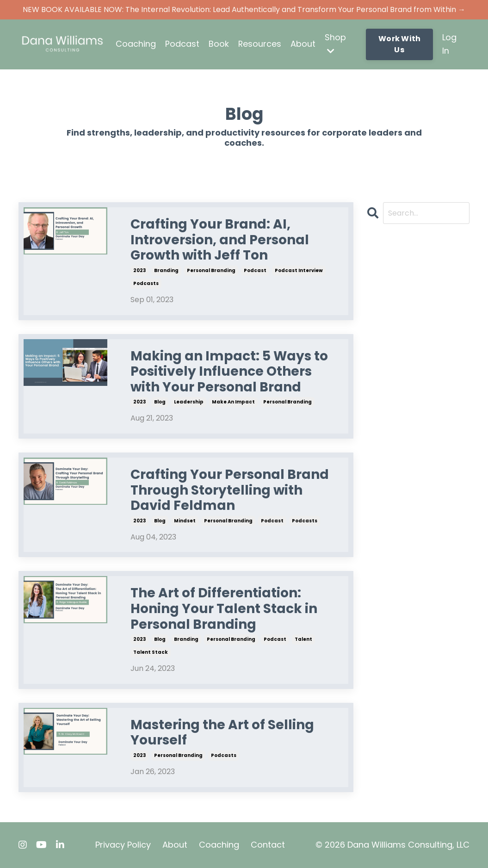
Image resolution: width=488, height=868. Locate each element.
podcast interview (299, 270)
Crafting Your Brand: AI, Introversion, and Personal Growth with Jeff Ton (220, 240)
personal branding (211, 270)
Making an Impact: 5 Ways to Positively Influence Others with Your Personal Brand (229, 372)
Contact (268, 845)
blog (160, 402)
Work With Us (399, 44)
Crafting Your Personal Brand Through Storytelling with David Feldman (230, 490)
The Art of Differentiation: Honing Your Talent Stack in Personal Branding (224, 609)
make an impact (233, 402)
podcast (255, 270)
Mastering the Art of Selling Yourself (222, 733)
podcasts (146, 283)
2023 (139, 270)
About (303, 44)
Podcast (182, 44)
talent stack (151, 652)
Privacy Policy (123, 845)
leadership (189, 402)
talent (303, 639)
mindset (185, 521)
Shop (336, 43)
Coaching (136, 44)
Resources (260, 44)
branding (166, 270)
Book (219, 44)
